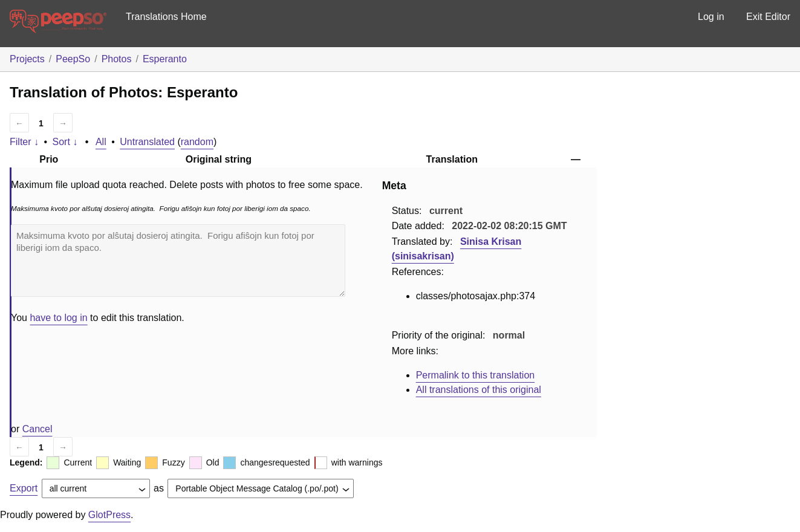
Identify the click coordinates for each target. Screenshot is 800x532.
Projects (27, 59)
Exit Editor (768, 17)
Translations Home (166, 17)
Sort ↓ (65, 142)
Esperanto (165, 59)
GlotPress (109, 515)
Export (24, 488)
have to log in (58, 318)
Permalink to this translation (476, 375)
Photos (117, 59)
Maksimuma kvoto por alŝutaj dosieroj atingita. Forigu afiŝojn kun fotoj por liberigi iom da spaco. (178, 261)
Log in (711, 17)
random (197, 142)
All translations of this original (479, 390)
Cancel (37, 429)
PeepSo (73, 59)
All (101, 142)
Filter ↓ (24, 142)
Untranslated (147, 142)
